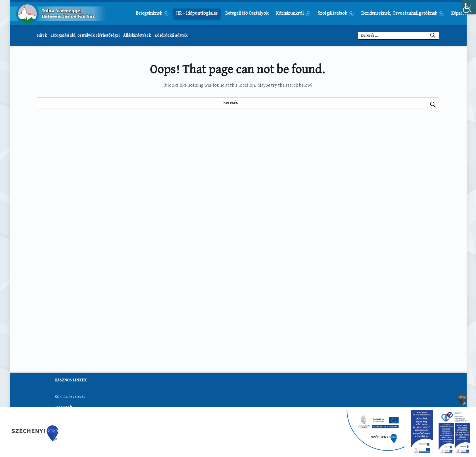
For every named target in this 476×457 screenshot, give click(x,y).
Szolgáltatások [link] (336, 14)
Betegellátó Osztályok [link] (247, 13)
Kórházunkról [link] (293, 14)
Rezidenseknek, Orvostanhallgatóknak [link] (402, 14)
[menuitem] (152, 13)
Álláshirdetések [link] (137, 35)
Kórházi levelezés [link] (70, 397)
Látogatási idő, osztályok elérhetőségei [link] (85, 35)
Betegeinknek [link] (152, 14)
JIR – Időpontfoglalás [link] (197, 13)
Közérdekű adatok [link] (171, 35)
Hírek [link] (42, 35)
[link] (469, 7)
